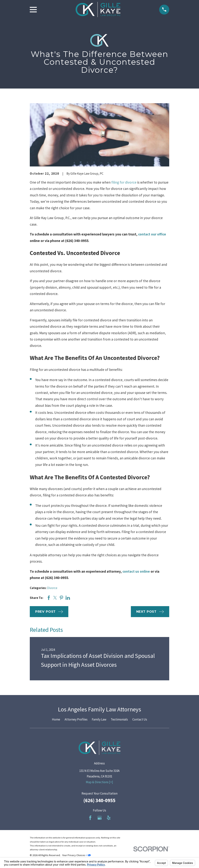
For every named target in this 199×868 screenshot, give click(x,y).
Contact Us (140, 719)
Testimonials (119, 719)
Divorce (52, 588)
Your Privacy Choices (76, 855)
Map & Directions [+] (99, 782)
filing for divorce (124, 182)
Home (56, 719)
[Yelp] (109, 818)
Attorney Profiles (76, 719)
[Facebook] (90, 818)
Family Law (99, 719)
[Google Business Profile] (100, 818)
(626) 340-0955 (99, 800)
